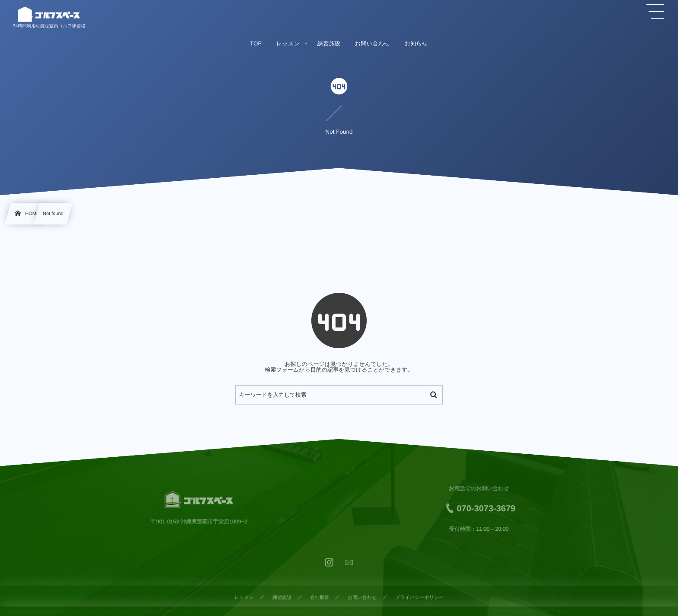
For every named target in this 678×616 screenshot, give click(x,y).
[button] (655, 12)
